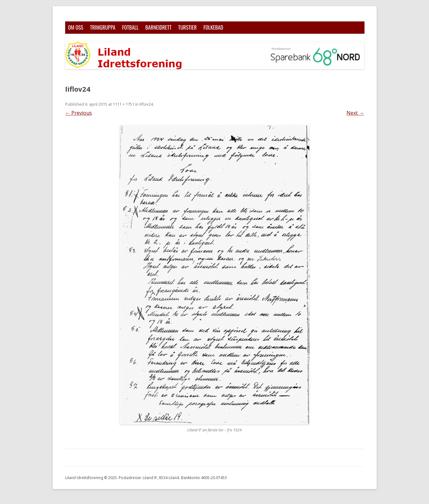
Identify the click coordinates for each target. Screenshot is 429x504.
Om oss (76, 27)
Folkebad (213, 27)
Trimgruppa (103, 27)
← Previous (79, 113)
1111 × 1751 (124, 104)
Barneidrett (158, 27)
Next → (355, 113)
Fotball (130, 27)
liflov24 (146, 104)
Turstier (187, 27)
